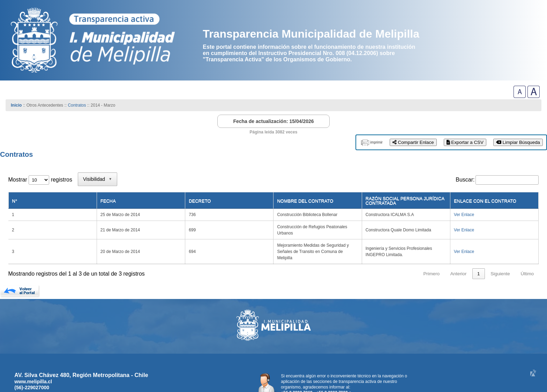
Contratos (77, 105)
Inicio (16, 105)
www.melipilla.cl (33, 358)
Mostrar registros (40, 180)
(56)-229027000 (32, 364)
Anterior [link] (459, 250)
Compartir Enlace (413, 142)
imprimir (376, 142)
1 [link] (478, 250)
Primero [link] (431, 250)
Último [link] (527, 250)
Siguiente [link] (500, 250)
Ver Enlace (467, 210)
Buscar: (465, 180)
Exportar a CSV (465, 142)
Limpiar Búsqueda (518, 142)
